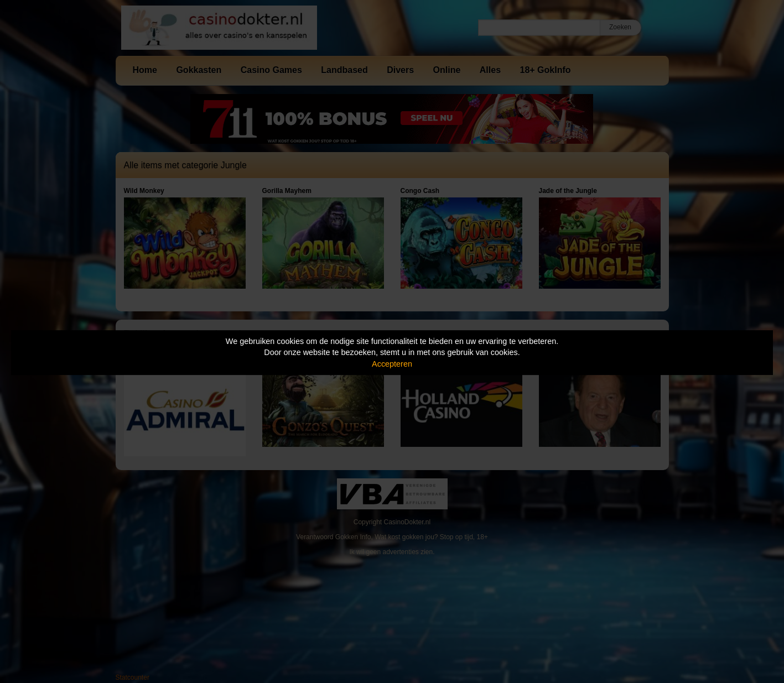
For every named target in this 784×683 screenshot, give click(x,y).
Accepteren (392, 364)
